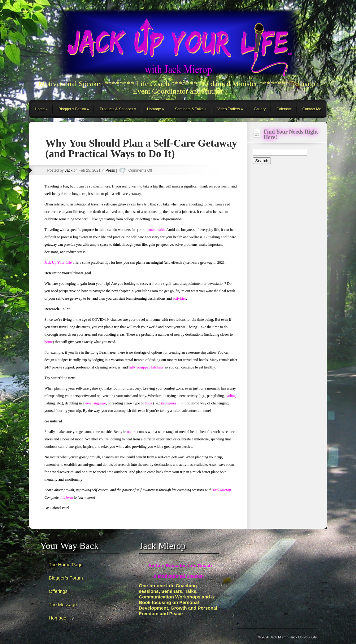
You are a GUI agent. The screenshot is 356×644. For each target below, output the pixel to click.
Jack (69, 170)
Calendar (284, 109)
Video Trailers (229, 109)
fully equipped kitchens (146, 367)
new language (95, 403)
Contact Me (312, 109)
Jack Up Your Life (58, 262)
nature (132, 432)
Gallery (260, 109)
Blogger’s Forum (72, 109)
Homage (154, 109)
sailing (231, 396)
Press (110, 170)
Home (40, 109)
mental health (155, 230)
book (149, 403)
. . (171, 403)
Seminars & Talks (189, 109)
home (49, 342)
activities (179, 298)
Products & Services (116, 109)
